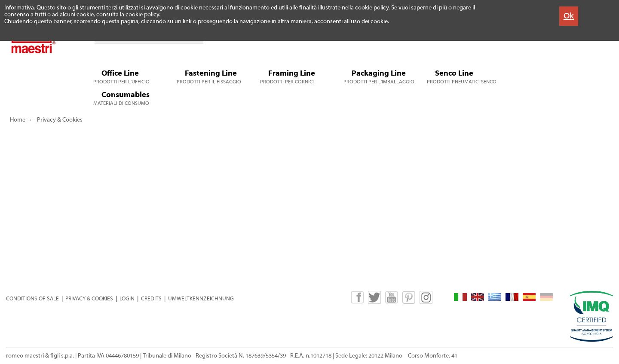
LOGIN (127, 298)
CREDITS (151, 298)
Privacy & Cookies (60, 120)
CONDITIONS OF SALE (32, 298)
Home (18, 120)
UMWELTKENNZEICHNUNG (201, 298)
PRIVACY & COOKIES (89, 298)
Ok (569, 16)
